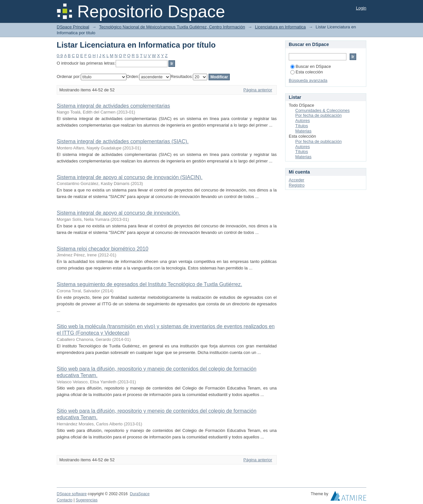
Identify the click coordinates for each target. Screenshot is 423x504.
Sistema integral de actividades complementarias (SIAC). (123, 141)
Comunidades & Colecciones (322, 110)
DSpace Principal (73, 27)
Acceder (297, 180)
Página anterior (258, 90)
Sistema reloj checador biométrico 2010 (102, 249)
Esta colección (307, 72)
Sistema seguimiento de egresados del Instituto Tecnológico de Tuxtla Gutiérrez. (149, 284)
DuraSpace (139, 494)
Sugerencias (87, 500)
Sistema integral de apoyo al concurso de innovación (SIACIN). (130, 177)
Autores (303, 121)
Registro (297, 185)
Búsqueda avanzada (308, 80)
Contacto (65, 500)
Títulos (302, 126)
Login (361, 8)
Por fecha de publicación (318, 115)
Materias (303, 131)
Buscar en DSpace (311, 66)
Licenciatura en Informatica (280, 27)
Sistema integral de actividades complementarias (113, 106)
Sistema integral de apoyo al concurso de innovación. (118, 213)
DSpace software (72, 494)
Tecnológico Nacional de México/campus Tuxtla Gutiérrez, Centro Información (172, 27)
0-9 (60, 56)
